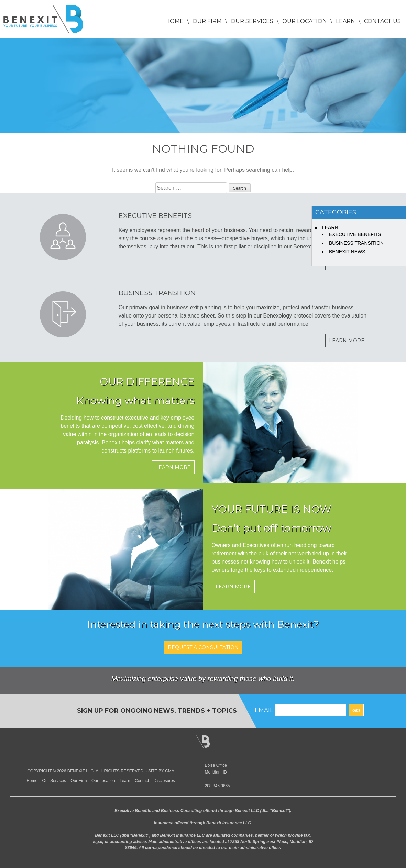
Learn (345, 21)
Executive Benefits (355, 234)
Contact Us (382, 21)
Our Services (252, 21)
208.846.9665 (217, 786)
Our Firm (207, 21)
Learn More (347, 341)
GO (356, 710)
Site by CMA (161, 771)
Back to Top (203, 742)
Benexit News (347, 252)
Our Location (305, 21)
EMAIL (264, 710)
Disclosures (164, 781)
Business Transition (356, 243)
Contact (142, 781)
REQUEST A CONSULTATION (203, 647)
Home (174, 21)
